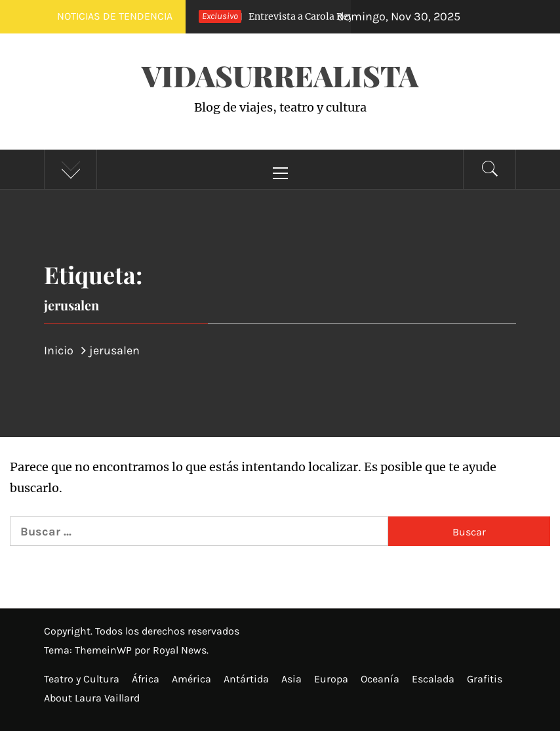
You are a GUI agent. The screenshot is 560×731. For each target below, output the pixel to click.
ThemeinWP (105, 650)
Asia (291, 679)
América (191, 679)
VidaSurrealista (280, 75)
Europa (331, 679)
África (146, 679)
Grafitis (485, 679)
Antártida (246, 679)
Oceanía (380, 679)
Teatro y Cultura (82, 679)
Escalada (433, 679)
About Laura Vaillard (92, 698)
